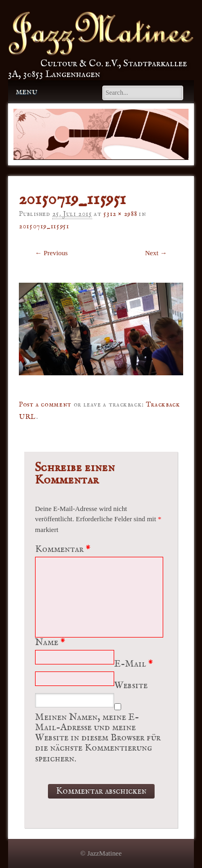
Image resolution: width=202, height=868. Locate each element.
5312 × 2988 (120, 214)
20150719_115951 (44, 226)
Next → (156, 253)
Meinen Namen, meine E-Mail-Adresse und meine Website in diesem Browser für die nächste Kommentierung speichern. (98, 738)
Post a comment (45, 405)
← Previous (51, 253)
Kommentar (64, 549)
